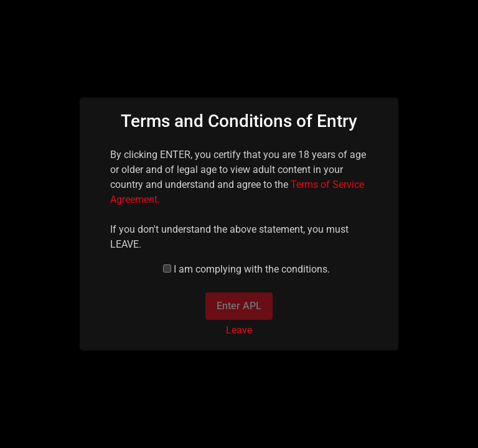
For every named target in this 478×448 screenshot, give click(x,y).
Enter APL (239, 306)
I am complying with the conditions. (252, 269)
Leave (239, 330)
